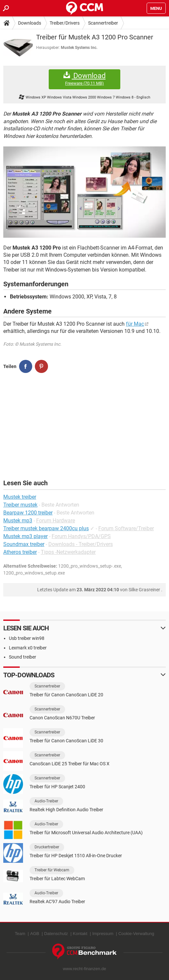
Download (84, 79)
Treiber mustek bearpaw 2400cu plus (46, 528)
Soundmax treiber (24, 544)
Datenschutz (56, 934)
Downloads (30, 23)
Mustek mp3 (18, 521)
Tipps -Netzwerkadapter (68, 552)
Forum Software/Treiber (126, 528)
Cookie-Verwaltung (136, 934)
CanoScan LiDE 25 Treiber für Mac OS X (70, 764)
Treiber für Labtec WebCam (57, 879)
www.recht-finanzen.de (84, 969)
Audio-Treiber (46, 801)
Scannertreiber (103, 23)
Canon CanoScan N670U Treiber (62, 718)
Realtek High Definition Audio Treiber (66, 810)
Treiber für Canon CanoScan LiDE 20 (66, 695)
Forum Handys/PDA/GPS (81, 536)
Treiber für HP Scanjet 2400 (57, 787)
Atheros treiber (20, 552)
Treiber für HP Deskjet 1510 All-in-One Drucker (76, 856)
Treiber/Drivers (65, 23)
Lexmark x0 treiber (28, 648)
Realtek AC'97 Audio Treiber (57, 902)
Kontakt (80, 934)
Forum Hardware (56, 521)
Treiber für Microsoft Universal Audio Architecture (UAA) (86, 833)
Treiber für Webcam (52, 870)
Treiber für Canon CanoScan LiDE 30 (66, 741)
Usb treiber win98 (27, 638)
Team (20, 934)
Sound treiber (23, 657)
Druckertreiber (47, 847)
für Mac (135, 324)
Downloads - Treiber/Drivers (81, 544)
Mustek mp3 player (25, 536)
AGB (35, 934)
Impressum (103, 934)
